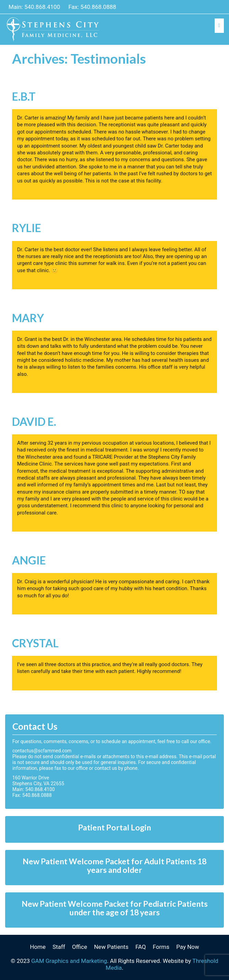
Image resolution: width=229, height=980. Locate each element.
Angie (29, 560)
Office (79, 947)
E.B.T (24, 96)
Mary (28, 318)
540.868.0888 (98, 7)
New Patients (111, 947)
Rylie (27, 228)
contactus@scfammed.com (42, 751)
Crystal (35, 643)
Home (38, 947)
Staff (59, 947)
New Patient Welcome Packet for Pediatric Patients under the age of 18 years (115, 908)
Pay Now (188, 947)
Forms (161, 947)
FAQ (141, 947)
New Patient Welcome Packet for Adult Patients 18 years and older (114, 866)
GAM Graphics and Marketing (69, 961)
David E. (34, 422)
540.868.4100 (42, 7)
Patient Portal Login (114, 827)
